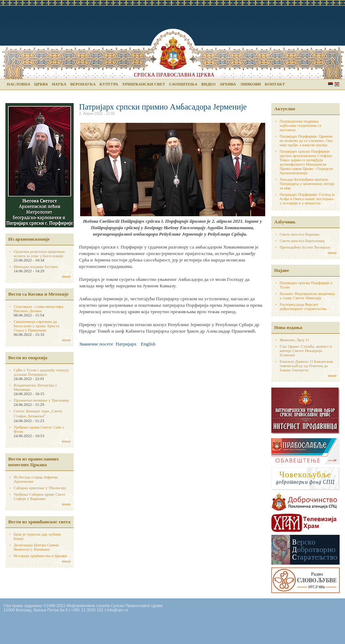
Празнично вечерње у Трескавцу (42, 400)
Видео (208, 84)
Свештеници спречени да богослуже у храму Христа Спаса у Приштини (36, 326)
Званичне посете (96, 344)
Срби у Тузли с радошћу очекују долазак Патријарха (41, 372)
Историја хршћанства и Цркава (40, 556)
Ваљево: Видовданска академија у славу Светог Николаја (307, 296)
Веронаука (83, 84)
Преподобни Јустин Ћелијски (305, 247)
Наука (59, 84)
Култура (109, 84)
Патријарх (126, 344)
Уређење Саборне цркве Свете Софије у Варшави (40, 496)
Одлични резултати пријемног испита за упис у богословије (39, 254)
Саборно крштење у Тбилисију (40, 488)
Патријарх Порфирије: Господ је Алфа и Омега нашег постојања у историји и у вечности (307, 199)
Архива (228, 84)
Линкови (250, 84)
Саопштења (183, 84)
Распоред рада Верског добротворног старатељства (303, 306)
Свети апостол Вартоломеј (302, 241)
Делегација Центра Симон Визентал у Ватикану (36, 547)
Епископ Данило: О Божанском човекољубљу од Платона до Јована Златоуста (306, 366)
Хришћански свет (144, 84)
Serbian (330, 84)
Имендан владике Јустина (36, 267)
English (337, 84)
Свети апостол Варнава (300, 234)
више (66, 276)
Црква (41, 84)
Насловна (19, 84)
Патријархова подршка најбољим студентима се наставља (300, 125)
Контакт (275, 84)
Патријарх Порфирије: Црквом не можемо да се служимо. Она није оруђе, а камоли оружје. (306, 140)
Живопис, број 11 (294, 340)
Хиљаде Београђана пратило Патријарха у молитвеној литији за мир (307, 184)
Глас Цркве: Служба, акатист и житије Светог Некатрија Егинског (306, 351)
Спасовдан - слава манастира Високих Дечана (38, 309)
